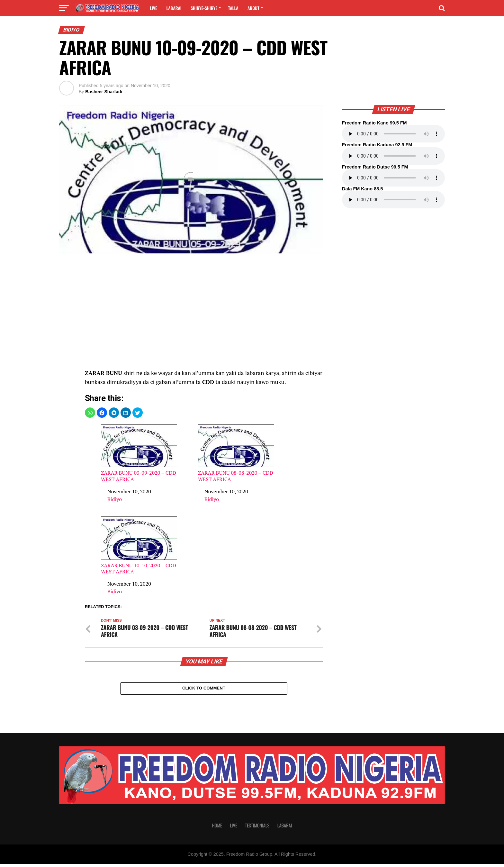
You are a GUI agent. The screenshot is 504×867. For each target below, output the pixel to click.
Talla (233, 8)
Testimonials (257, 829)
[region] (204, 315)
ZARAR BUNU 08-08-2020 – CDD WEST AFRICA (236, 453)
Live (153, 8)
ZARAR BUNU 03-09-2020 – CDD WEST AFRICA (139, 453)
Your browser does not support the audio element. (393, 134)
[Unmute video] (191, 179)
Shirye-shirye (204, 8)
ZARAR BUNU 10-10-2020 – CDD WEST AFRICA (139, 546)
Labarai (174, 8)
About (253, 8)
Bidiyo (115, 499)
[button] (90, 413)
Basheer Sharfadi (104, 92)
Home (217, 829)
